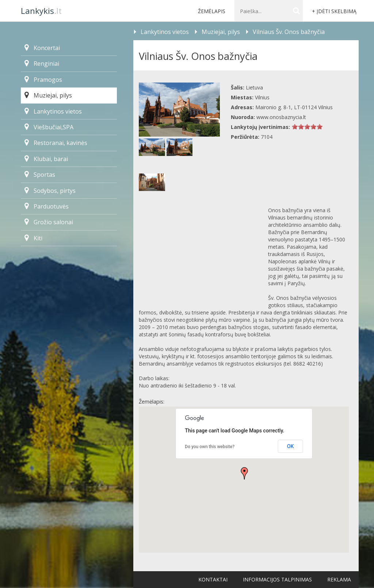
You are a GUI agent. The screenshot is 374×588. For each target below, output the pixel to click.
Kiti (33, 238)
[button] (244, 473)
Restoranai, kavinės (56, 143)
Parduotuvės (47, 206)
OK (291, 446)
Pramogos (43, 80)
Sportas (40, 175)
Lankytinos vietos (53, 111)
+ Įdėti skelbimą (334, 11)
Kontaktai (213, 579)
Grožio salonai (49, 222)
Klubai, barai (46, 159)
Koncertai (42, 48)
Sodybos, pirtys (50, 191)
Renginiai (42, 64)
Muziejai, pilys (48, 95)
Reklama (339, 579)
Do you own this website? (210, 447)
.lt (41, 11)
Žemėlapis (212, 11)
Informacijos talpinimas (277, 579)
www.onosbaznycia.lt (281, 117)
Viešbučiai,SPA (49, 127)
